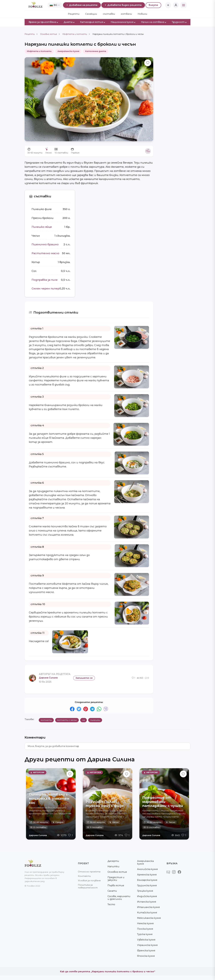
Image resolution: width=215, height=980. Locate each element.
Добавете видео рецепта (123, 5)
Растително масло (45, 253)
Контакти (84, 876)
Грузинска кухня (147, 885)
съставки (109, 14)
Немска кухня (145, 923)
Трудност (179, 22)
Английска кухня (147, 869)
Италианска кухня (148, 907)
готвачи (126, 14)
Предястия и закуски (116, 879)
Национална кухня (123, 22)
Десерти (113, 861)
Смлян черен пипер (45, 289)
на (83, 720)
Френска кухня (146, 951)
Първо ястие (116, 885)
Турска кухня (145, 934)
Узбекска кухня (146, 940)
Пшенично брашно (45, 244)
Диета (69, 22)
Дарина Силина (38, 835)
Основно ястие (49, 34)
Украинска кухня (147, 945)
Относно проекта (89, 872)
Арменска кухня (147, 875)
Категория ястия (92, 22)
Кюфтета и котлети (75, 34)
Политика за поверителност (88, 886)
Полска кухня (145, 929)
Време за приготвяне (43, 22)
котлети (46, 720)
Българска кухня (147, 880)
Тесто (111, 904)
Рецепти (74, 14)
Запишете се (84, 678)
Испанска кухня (147, 902)
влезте (153, 5)
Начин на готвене (153, 22)
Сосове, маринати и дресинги (119, 898)
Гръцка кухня (145, 891)
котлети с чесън (67, 720)
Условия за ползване (89, 880)
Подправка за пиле (45, 280)
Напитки (113, 866)
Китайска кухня (147, 913)
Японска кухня (146, 956)
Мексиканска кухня (149, 918)
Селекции (91, 14)
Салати (112, 891)
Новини (142, 14)
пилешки (95, 720)
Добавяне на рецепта (82, 5)
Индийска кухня (147, 896)
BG (55, 5)
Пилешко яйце (42, 227)
